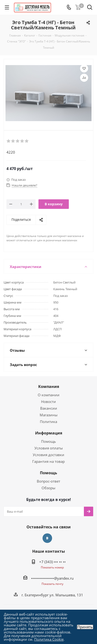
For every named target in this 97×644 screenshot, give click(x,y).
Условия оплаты (49, 448)
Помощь (48, 441)
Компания (49, 386)
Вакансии (49, 408)
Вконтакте (47, 538)
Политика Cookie (49, 639)
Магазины (49, 415)
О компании (49, 395)
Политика (48, 422)
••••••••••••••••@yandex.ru (52, 578)
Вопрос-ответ (48, 481)
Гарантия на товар (48, 461)
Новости (48, 402)
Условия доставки (48, 455)
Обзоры (48, 488)
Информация (49, 433)
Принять (85, 627)
